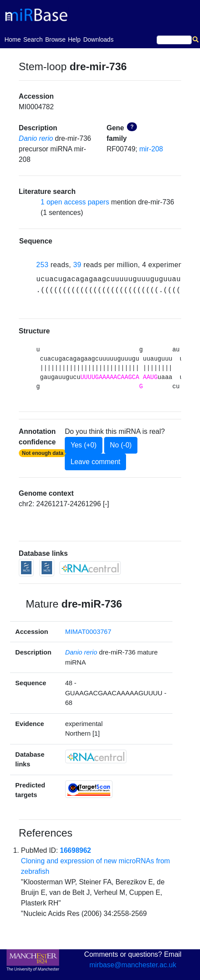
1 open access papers (75, 202)
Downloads (98, 39)
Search (33, 39)
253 (42, 265)
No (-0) (121, 445)
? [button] (132, 127)
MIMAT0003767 (88, 631)
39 (77, 265)
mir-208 (151, 149)
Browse (55, 39)
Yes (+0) (83, 445)
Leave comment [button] (95, 462)
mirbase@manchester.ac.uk (133, 965)
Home (12, 39)
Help (74, 39)
